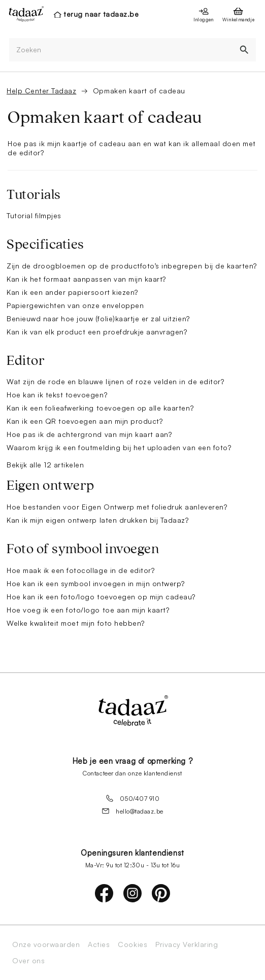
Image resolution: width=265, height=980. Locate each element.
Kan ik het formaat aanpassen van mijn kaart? (86, 279)
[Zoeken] (121, 50)
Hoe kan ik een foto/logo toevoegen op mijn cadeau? (101, 597)
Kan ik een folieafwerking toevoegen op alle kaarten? (100, 408)
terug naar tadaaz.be (101, 14)
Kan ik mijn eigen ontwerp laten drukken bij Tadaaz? (98, 520)
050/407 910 (133, 798)
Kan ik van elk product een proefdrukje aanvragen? (97, 332)
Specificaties (45, 245)
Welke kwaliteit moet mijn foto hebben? (76, 623)
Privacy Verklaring (187, 944)
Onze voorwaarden (46, 944)
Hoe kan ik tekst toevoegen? (57, 395)
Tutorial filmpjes (34, 215)
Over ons (28, 961)
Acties (99, 944)
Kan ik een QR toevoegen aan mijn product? (85, 421)
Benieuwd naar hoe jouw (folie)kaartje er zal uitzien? (98, 318)
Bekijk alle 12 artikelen (45, 465)
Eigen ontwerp (51, 486)
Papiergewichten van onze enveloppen (75, 305)
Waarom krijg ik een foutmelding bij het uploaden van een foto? (119, 447)
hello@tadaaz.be (132, 811)
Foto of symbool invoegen (83, 549)
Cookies (132, 944)
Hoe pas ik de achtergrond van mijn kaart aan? (89, 434)
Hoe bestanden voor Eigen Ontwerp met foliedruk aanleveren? (117, 507)
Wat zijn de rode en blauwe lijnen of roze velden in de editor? (115, 381)
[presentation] (23, 14)
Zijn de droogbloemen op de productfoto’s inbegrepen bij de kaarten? (132, 266)
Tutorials (34, 195)
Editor (26, 361)
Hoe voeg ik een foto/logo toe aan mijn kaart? (88, 610)
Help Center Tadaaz (41, 91)
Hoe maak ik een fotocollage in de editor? (80, 570)
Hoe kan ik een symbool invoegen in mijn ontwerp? (96, 583)
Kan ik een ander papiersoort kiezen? (72, 292)
